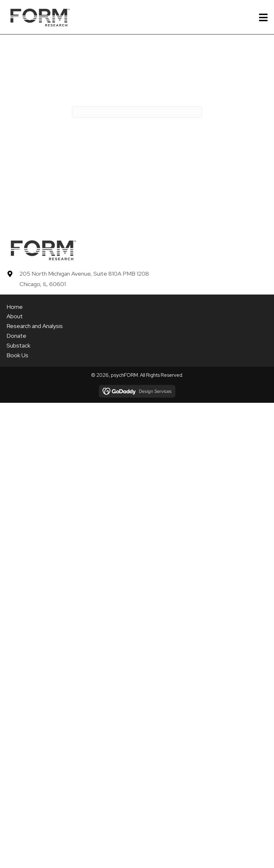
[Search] (137, 112)
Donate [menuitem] (16, 336)
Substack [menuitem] (18, 345)
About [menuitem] (15, 316)
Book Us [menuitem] (17, 355)
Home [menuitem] (15, 307)
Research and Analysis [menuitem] (35, 326)
